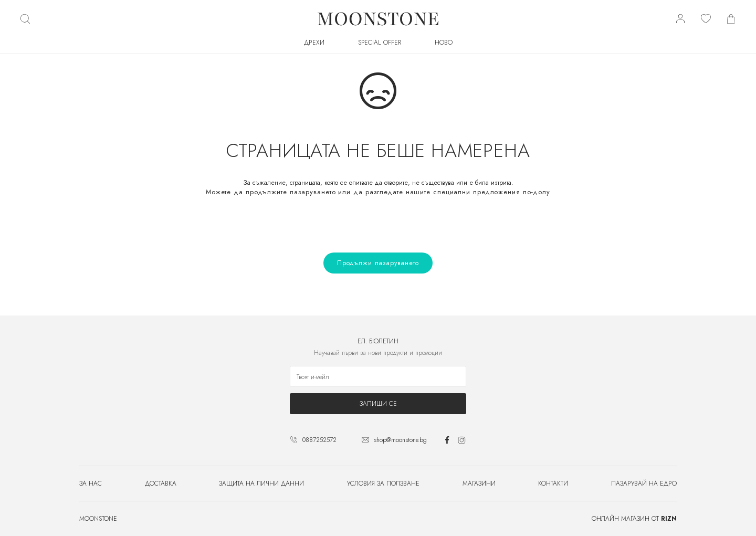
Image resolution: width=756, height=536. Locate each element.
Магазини (479, 484)
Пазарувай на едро (644, 484)
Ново (444, 43)
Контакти (553, 484)
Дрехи (314, 43)
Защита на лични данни (261, 484)
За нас (91, 484)
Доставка (161, 484)
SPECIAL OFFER (380, 43)
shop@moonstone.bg (400, 440)
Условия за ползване (383, 484)
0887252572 (319, 440)
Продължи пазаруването (378, 263)
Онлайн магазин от (634, 519)
